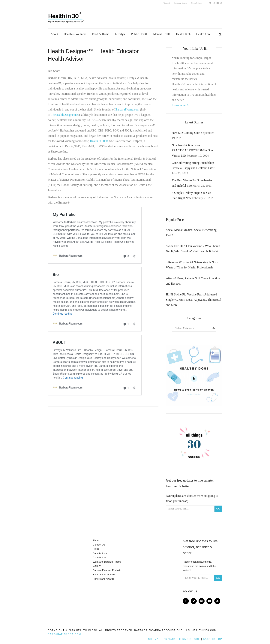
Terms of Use (189, 639)
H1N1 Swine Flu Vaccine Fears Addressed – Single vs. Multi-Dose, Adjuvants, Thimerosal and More (193, 300)
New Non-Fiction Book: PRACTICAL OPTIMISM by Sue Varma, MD (192, 150)
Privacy (170, 639)
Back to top (213, 639)
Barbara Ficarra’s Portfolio (107, 570)
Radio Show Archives (104, 574)
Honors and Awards (103, 579)
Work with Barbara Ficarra (107, 562)
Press (96, 549)
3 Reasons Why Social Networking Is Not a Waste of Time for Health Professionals (192, 265)
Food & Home (100, 34)
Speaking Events (181, 3)
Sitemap (154, 639)
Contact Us (99, 545)
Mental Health (162, 34)
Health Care (203, 34)
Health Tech (183, 34)
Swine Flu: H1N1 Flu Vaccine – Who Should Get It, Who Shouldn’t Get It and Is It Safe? (193, 249)
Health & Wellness (75, 34)
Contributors (196, 3)
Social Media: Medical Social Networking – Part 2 (192, 233)
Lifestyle (120, 34)
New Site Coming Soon (186, 133)
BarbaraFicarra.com (64, 634)
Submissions (100, 553)
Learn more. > (180, 105)
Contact (167, 3)
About (54, 34)
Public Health (139, 34)
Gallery (97, 566)
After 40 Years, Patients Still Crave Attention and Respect (193, 281)
